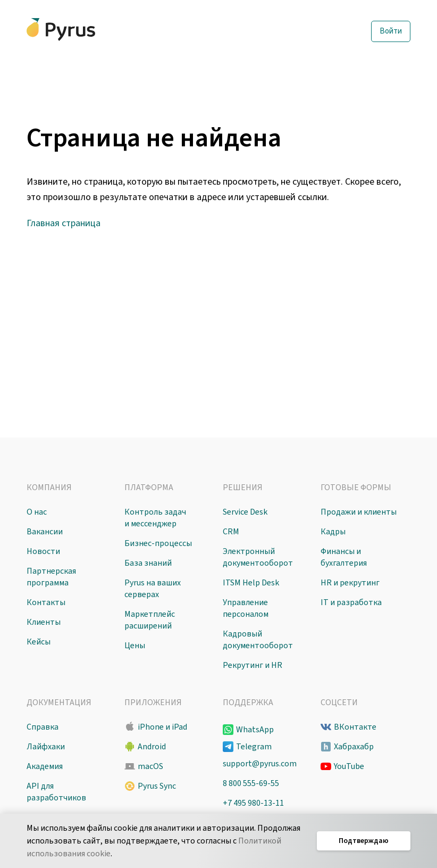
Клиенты (44, 622)
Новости (43, 551)
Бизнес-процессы (158, 543)
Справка (43, 727)
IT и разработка (351, 602)
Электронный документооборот (258, 557)
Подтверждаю (364, 841)
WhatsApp (255, 730)
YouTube (349, 766)
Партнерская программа (51, 577)
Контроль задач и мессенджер (155, 518)
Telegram (254, 747)
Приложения (153, 702)
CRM (231, 532)
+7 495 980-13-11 (253, 803)
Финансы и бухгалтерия (344, 557)
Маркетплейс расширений (150, 620)
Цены (135, 646)
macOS (150, 766)
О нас (37, 512)
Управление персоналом (246, 608)
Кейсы (39, 642)
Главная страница (64, 223)
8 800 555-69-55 (251, 783)
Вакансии (45, 532)
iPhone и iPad (162, 727)
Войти (391, 31)
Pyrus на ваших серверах (153, 589)
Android (152, 747)
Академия (45, 766)
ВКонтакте (355, 727)
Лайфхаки (46, 747)
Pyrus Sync (157, 786)
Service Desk (245, 512)
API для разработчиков (56, 792)
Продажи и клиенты (359, 512)
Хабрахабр (354, 747)
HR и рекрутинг (350, 583)
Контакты (46, 602)
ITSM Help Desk (251, 583)
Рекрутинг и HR (253, 665)
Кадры (333, 532)
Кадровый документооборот (258, 640)
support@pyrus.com (260, 764)
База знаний (148, 563)
